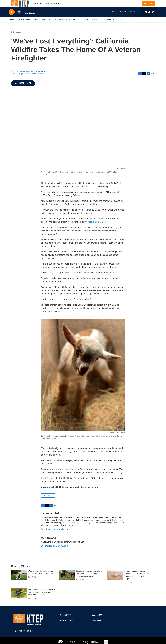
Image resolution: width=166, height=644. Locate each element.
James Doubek (27, 77)
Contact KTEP (97, 620)
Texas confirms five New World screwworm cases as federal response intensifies (89, 579)
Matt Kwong (41, 77)
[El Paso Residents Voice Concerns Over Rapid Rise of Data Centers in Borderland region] (115, 580)
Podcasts (40, 25)
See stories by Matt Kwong (54, 551)
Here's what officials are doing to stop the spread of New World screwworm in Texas (42, 597)
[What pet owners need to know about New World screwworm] (19, 580)
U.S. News (16, 37)
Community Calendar (111, 25)
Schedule (90, 25)
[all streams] (149, 17)
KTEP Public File (66, 626)
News (11, 25)
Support (63, 25)
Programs (25, 25)
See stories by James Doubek (56, 534)
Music (51, 25)
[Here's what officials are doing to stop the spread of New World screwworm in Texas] (19, 599)
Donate (151, 6)
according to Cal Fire (98, 227)
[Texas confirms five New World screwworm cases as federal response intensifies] (67, 580)
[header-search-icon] (139, 6)
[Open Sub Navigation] (16, 25)
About (76, 25)
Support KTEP (65, 620)
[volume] (19, 17)
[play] (12, 17)
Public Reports (97, 626)
